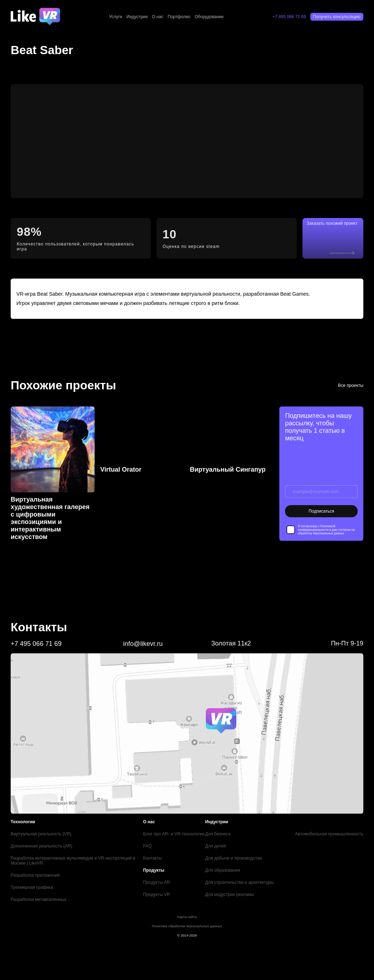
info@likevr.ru (143, 639)
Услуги (115, 17)
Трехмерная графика (31, 883)
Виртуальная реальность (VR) (41, 830)
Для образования (225, 866)
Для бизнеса (220, 830)
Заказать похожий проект (338, 228)
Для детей (218, 842)
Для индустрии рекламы (231, 890)
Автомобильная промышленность (330, 830)
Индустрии (137, 17)
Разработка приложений (35, 871)
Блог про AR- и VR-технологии (175, 830)
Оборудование (209, 17)
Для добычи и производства (235, 854)
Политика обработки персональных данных (187, 922)
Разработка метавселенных (38, 895)
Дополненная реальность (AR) (41, 842)
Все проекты (351, 381)
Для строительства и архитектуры (241, 878)
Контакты (154, 854)
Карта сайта (187, 912)
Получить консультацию (337, 17)
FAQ (149, 842)
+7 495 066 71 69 (289, 17)
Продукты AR (158, 878)
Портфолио (179, 17)
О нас (158, 17)
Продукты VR (158, 890)
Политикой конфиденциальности (316, 524)
